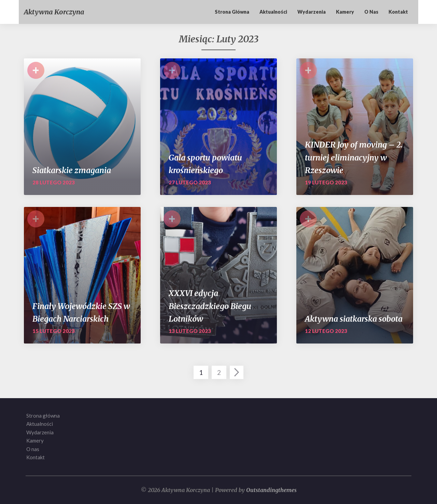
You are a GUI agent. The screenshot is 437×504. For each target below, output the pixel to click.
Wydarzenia (312, 12)
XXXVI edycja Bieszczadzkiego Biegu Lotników (210, 306)
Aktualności (273, 12)
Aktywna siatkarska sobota (354, 319)
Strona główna (232, 12)
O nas (371, 12)
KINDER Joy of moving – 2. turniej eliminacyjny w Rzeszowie (354, 157)
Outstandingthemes (271, 490)
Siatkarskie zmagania (72, 170)
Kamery (345, 12)
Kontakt (398, 12)
